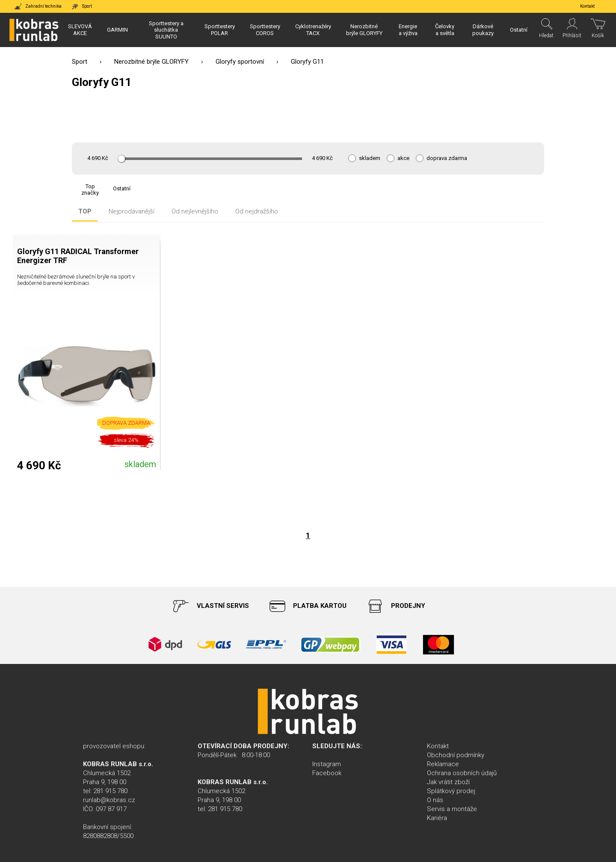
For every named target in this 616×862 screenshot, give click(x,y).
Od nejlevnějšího (195, 212)
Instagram (327, 764)
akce (403, 158)
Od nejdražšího (257, 212)
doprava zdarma (447, 158)
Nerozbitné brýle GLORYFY (151, 62)
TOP (85, 212)
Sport (80, 62)
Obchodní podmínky (456, 755)
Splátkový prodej (451, 791)
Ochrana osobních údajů (462, 773)
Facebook (327, 773)
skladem (370, 158)
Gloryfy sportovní (240, 62)
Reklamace (443, 764)
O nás (435, 800)
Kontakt (438, 746)
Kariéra (437, 818)
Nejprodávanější (132, 212)
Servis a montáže (452, 809)
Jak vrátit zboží (448, 782)
